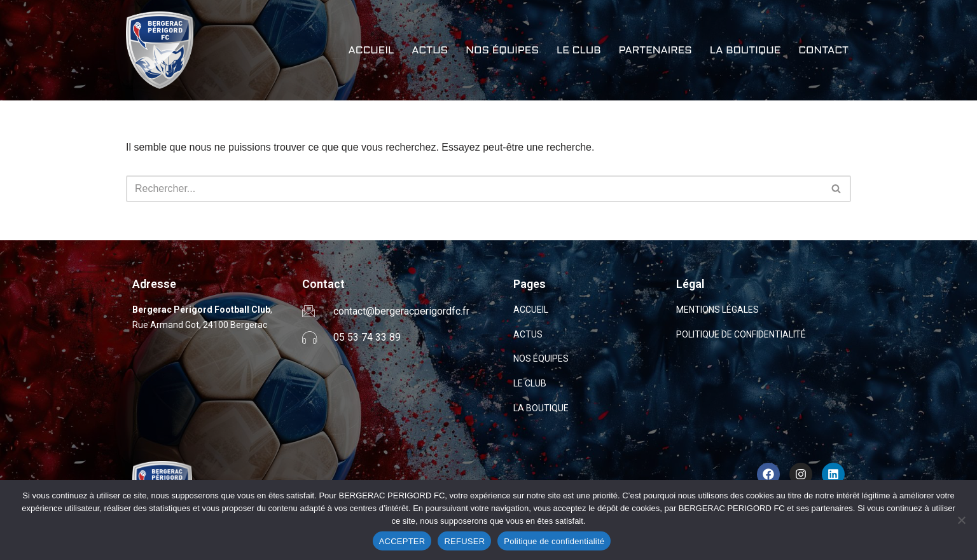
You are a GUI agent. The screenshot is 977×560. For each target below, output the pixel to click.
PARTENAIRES (655, 51)
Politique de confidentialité (554, 541)
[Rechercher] (474, 189)
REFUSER (464, 541)
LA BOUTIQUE (745, 51)
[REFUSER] (961, 520)
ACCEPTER (402, 541)
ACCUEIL (371, 51)
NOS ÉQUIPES (502, 51)
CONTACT (823, 51)
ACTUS (430, 51)
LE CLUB (579, 51)
